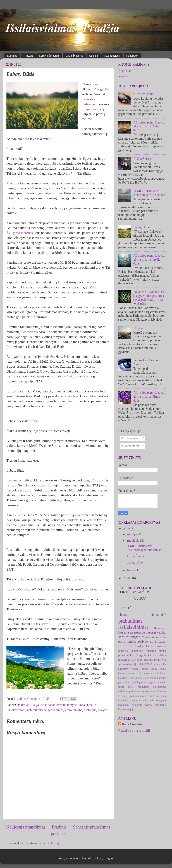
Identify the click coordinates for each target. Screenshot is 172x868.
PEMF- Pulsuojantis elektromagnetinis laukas (149, 193)
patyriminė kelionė (128, 682)
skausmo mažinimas (155, 691)
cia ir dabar (47, 705)
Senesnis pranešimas (92, 827)
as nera (135, 632)
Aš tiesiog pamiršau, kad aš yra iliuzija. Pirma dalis (149, 396)
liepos (131, 570)
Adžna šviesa (112, 56)
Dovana (138, 328)
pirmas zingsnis (147, 682)
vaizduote (137, 705)
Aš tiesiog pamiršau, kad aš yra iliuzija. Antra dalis (149, 126)
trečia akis (148, 700)
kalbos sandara (156, 646)
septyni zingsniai (131, 637)
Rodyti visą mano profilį (134, 731)
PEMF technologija (155, 664)
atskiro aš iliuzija (28, 705)
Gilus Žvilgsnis (74, 56)
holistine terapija (127, 678)
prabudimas (56, 710)
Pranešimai (129, 438)
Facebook (132, 56)
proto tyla (90, 710)
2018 (127, 578)
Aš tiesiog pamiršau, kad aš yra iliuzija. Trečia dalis (149, 259)
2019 (127, 529)
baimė (163, 669)
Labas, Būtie (141, 227)
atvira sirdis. (149, 669)
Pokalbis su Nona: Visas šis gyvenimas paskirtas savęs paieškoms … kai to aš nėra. (149, 298)
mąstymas (124, 660)
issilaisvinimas (16, 710)
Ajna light (139, 664)
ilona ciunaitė (87, 705)
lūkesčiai (161, 678)
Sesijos (94, 56)
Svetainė (12, 56)
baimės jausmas (127, 673)
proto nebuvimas (139, 687)
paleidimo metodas (142, 660)
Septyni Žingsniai (49, 56)
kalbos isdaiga (157, 655)
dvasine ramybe (67, 705)
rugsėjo (132, 534)
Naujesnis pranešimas (26, 827)
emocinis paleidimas (155, 673)
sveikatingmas (136, 696)
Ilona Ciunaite (132, 724)
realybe (103, 710)
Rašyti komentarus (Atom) (42, 843)
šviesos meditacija (155, 705)
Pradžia (28, 56)
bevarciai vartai (154, 632)
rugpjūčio (134, 541)
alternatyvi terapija (129, 669)
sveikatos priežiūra (156, 696)
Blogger (109, 858)
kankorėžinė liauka (146, 678)
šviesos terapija (126, 709)
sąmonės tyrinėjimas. (130, 700)
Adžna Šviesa (142, 159)
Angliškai (125, 71)
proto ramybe (73, 710)
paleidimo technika (144, 651)
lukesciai (123, 651)
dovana (140, 673)
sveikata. (123, 696)
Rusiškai (124, 76)
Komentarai (130, 446)
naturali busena (37, 710)
